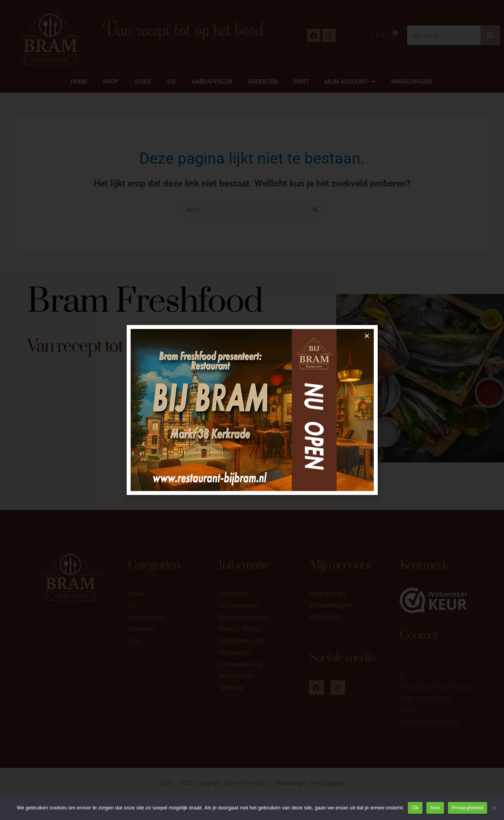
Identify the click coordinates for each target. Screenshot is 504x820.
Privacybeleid (468, 808)
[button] (367, 336)
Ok (415, 808)
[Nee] (494, 808)
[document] (252, 410)
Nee (435, 808)
